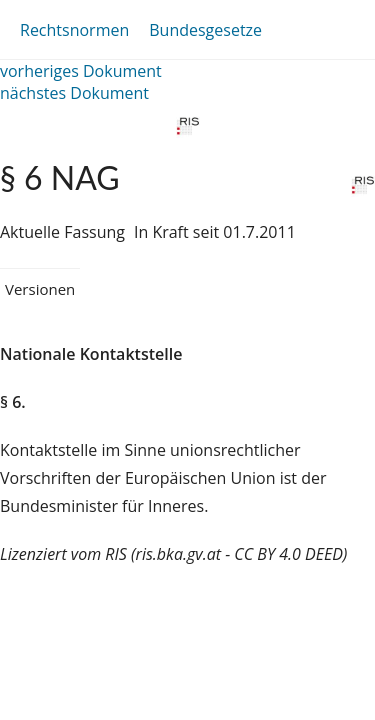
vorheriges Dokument (81, 71)
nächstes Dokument (74, 93)
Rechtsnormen (74, 30)
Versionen (40, 289)
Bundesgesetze (205, 30)
